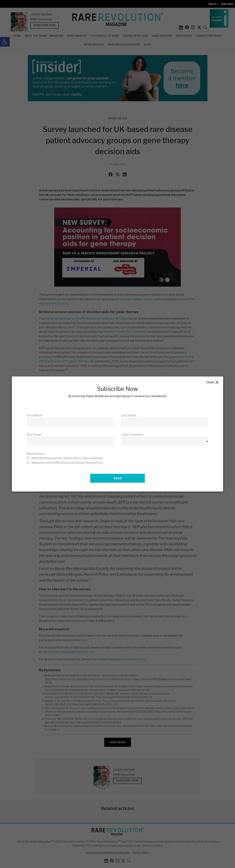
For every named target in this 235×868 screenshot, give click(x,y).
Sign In (212, 4)
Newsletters (36, 454)
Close (212, 382)
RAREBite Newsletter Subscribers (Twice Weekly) (67, 458)
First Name (34, 415)
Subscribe (227, 4)
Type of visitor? (132, 435)
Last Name (129, 415)
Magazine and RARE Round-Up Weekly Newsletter (67, 463)
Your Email (34, 435)
